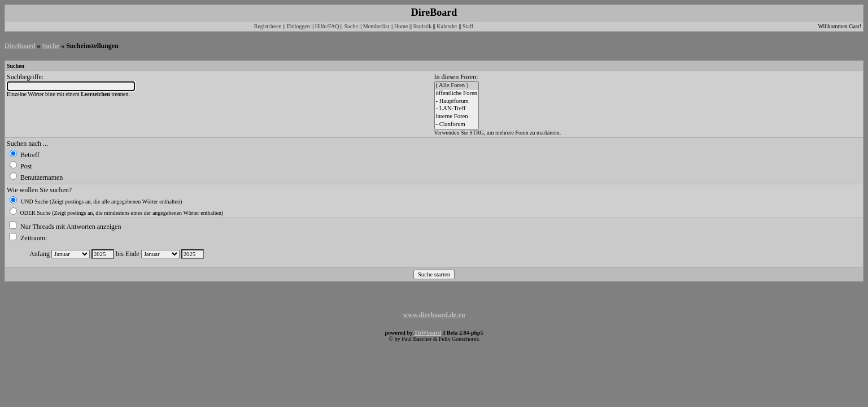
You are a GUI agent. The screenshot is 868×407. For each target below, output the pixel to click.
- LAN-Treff (457, 109)
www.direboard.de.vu (434, 315)
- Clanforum (457, 125)
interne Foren (457, 117)
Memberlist (376, 26)
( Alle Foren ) (457, 86)
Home (401, 26)
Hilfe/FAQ (327, 26)
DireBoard (20, 46)
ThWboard (428, 333)
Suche (351, 26)
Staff (468, 26)
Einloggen (298, 26)
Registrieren (268, 26)
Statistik (422, 26)
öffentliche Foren (457, 94)
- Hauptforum (457, 102)
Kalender (447, 26)
